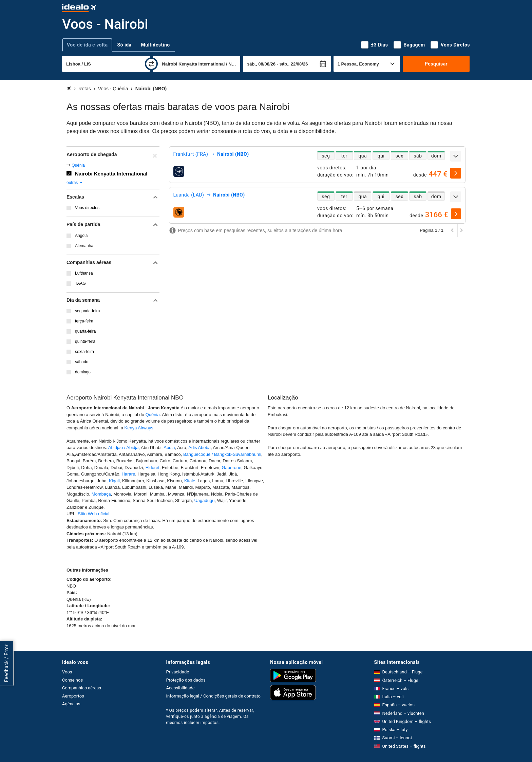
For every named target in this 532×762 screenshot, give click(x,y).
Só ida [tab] (124, 45)
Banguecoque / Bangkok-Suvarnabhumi (222, 454)
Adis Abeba (199, 448)
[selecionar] (456, 173)
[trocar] (151, 64)
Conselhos (72, 680)
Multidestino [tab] (156, 45)
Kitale (190, 481)
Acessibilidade (180, 688)
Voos (67, 672)
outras (75, 183)
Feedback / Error (6, 663)
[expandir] (456, 156)
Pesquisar (436, 64)
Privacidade (178, 672)
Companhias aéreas (82, 688)
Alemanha (84, 246)
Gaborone (231, 468)
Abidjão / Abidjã (123, 448)
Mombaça (101, 494)
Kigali (114, 481)
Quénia (78, 165)
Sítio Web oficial (93, 514)
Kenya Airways (139, 428)
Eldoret (153, 468)
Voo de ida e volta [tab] (87, 45)
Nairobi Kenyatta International (111, 174)
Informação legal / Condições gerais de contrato (213, 696)
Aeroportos (73, 696)
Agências (71, 704)
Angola (81, 236)
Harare (129, 474)
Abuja (169, 448)
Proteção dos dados (186, 680)
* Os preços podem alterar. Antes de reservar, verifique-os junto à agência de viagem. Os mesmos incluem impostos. (210, 717)
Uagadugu (204, 500)
